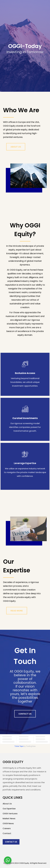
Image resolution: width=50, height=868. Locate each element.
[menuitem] (11, 842)
